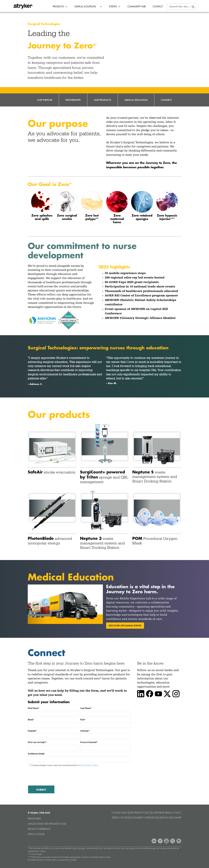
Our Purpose (45, 100)
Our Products (103, 100)
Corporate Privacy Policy (167, 813)
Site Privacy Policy (140, 813)
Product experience (39, 829)
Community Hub (136, 7)
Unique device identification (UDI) (47, 824)
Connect (166, 100)
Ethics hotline (36, 834)
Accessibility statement (143, 818)
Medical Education (136, 100)
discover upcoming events (125, 625)
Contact (158, 7)
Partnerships (73, 100)
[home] (23, 5)
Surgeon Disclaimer (169, 818)
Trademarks (35, 819)
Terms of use (120, 818)
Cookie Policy (120, 813)
